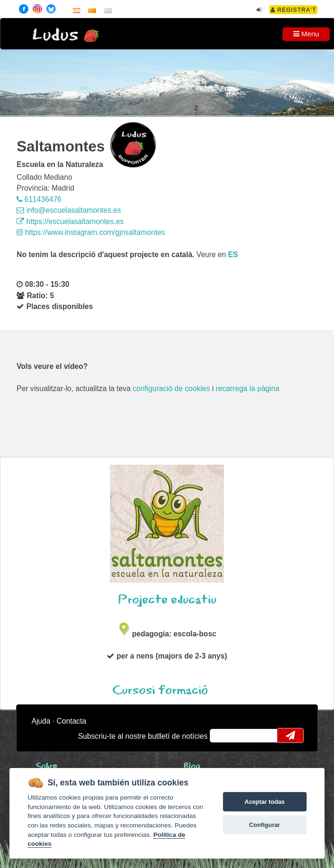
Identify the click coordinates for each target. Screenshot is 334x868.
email (223, 735)
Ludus (55, 35)
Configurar (264, 825)
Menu (306, 34)
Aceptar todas (264, 802)
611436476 (39, 199)
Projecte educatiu (167, 600)
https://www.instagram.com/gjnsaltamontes (91, 232)
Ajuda (41, 721)
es (233, 255)
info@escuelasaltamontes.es (69, 210)
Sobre (47, 766)
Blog (192, 766)
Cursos (167, 690)
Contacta (72, 721)
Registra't (294, 10)
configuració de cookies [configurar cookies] (171, 388)
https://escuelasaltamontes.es (70, 221)
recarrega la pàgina (248, 388)
